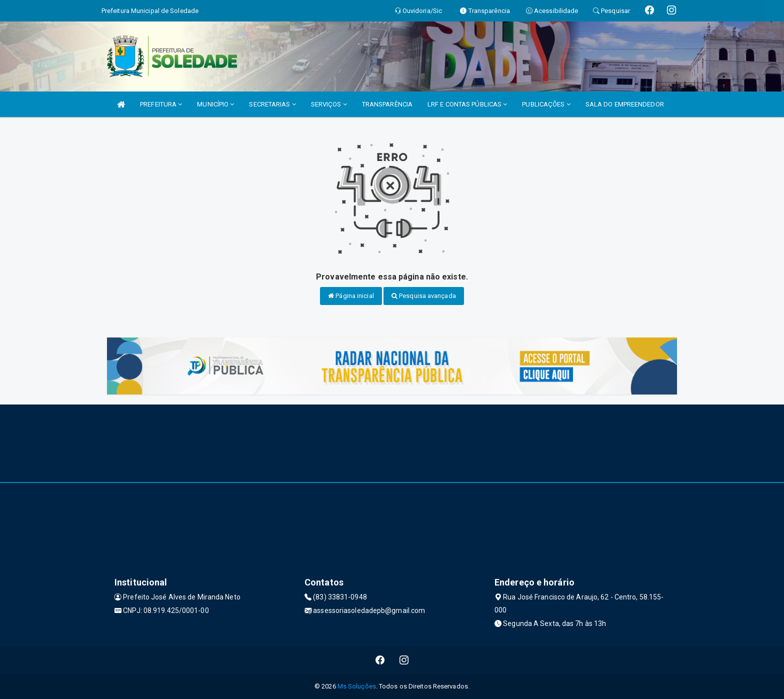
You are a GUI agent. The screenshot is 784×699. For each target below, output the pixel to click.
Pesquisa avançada (424, 296)
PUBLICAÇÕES (546, 104)
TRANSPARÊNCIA (387, 104)
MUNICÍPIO (215, 104)
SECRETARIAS (272, 104)
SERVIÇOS (329, 104)
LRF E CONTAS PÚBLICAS (467, 104)
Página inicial (351, 296)
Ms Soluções (357, 686)
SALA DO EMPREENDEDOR (625, 104)
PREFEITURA (161, 104)
